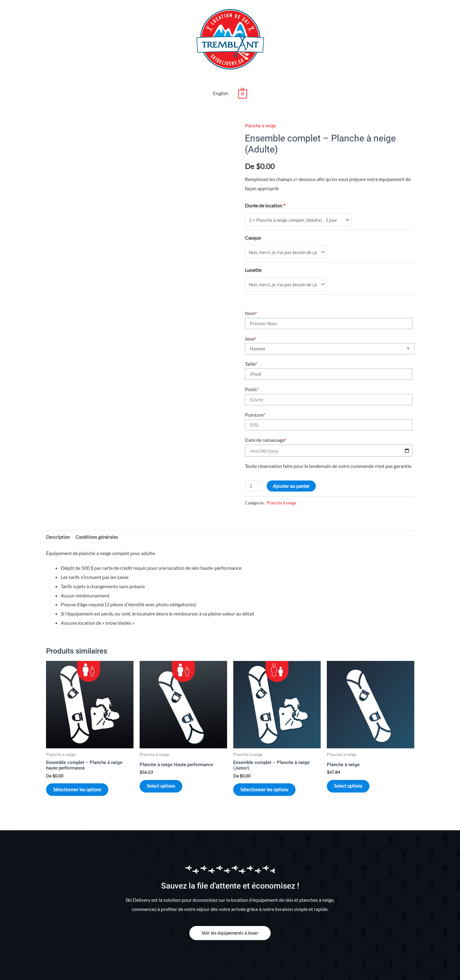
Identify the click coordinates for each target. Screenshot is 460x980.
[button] (230, 918)
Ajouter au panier (292, 466)
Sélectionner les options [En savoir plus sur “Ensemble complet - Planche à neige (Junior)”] (271, 772)
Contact (153, 967)
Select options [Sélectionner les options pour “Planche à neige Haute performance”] (167, 768)
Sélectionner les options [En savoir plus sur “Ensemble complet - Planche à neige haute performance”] (83, 772)
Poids (252, 369)
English (221, 71)
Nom (251, 293)
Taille (251, 343)
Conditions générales (99, 517)
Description (58, 517)
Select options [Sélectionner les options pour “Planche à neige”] (354, 768)
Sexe (251, 318)
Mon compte (181, 967)
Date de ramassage (266, 420)
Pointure (255, 394)
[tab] (58, 517)
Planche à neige (261, 103)
